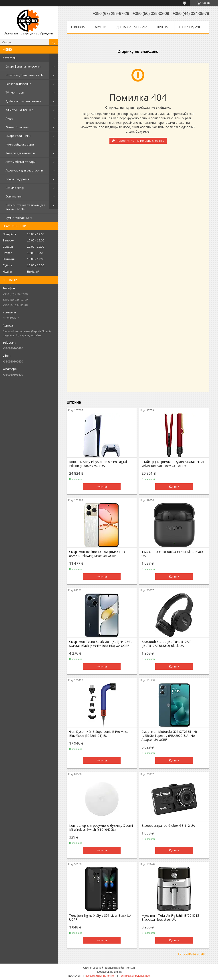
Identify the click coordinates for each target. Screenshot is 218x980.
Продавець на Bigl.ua (109, 972)
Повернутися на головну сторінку (140, 141)
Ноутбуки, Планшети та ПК (25, 75)
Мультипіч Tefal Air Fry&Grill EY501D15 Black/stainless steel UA (170, 918)
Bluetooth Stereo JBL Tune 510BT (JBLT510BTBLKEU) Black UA (166, 644)
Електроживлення (18, 84)
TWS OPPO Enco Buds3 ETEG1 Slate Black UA (172, 554)
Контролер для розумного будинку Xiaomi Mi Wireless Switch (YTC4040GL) (101, 828)
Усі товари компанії (192, 954)
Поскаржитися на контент (101, 976)
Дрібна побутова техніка (23, 101)
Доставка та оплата (132, 27)
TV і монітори (15, 92)
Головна (78, 27)
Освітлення (14, 196)
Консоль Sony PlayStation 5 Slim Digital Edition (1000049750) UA (98, 464)
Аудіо (9, 118)
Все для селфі (15, 188)
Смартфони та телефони (23, 66)
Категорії (9, 58)
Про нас (163, 27)
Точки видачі (190, 27)
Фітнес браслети (17, 127)
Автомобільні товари (21, 162)
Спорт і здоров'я (17, 179)
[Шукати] (53, 42)
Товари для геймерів (20, 153)
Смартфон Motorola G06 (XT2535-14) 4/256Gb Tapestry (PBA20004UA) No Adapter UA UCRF (169, 736)
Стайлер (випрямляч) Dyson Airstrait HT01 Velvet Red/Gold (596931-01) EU (173, 464)
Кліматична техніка (19, 110)
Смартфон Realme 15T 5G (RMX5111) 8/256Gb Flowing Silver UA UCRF (97, 554)
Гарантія (101, 27)
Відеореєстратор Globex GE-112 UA (168, 826)
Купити (102, 486)
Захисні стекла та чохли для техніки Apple (25, 207)
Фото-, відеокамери (20, 144)
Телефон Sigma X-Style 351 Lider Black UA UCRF (100, 918)
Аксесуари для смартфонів (24, 170)
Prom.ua (130, 968)
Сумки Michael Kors (19, 218)
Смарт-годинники (18, 136)
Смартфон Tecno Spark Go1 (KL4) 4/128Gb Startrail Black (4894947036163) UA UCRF (101, 644)
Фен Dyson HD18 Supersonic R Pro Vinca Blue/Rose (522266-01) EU (99, 734)
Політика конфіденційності (135, 976)
